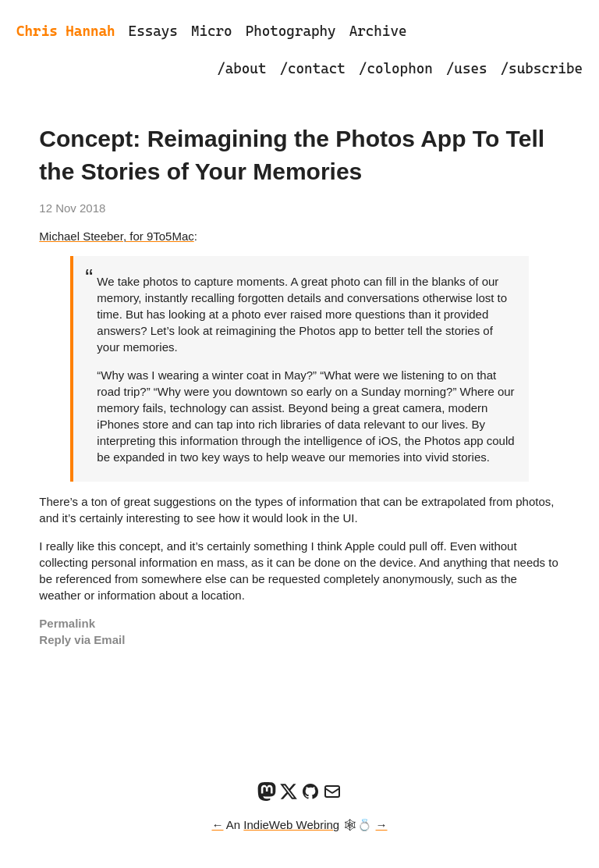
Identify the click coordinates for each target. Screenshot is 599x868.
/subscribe (542, 68)
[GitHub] (310, 797)
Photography (291, 31)
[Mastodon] (267, 797)
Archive (378, 31)
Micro (212, 31)
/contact (312, 68)
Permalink (67, 623)
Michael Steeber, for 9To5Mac (116, 236)
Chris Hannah (66, 31)
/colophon (396, 68)
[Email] (332, 797)
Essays (153, 31)
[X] (289, 797)
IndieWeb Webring (291, 825)
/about (241, 68)
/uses (467, 68)
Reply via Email (82, 640)
